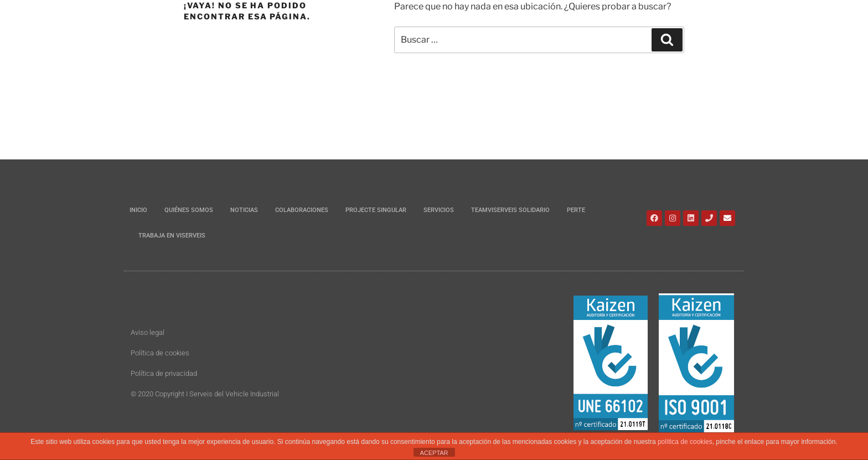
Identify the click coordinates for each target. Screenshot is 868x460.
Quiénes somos (189, 210)
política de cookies (685, 442)
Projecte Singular (376, 210)
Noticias (244, 210)
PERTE (576, 210)
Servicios (439, 210)
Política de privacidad (164, 373)
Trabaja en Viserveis (172, 236)
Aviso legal (148, 332)
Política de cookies (160, 353)
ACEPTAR (434, 453)
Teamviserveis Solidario (510, 210)
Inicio (138, 210)
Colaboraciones (302, 210)
